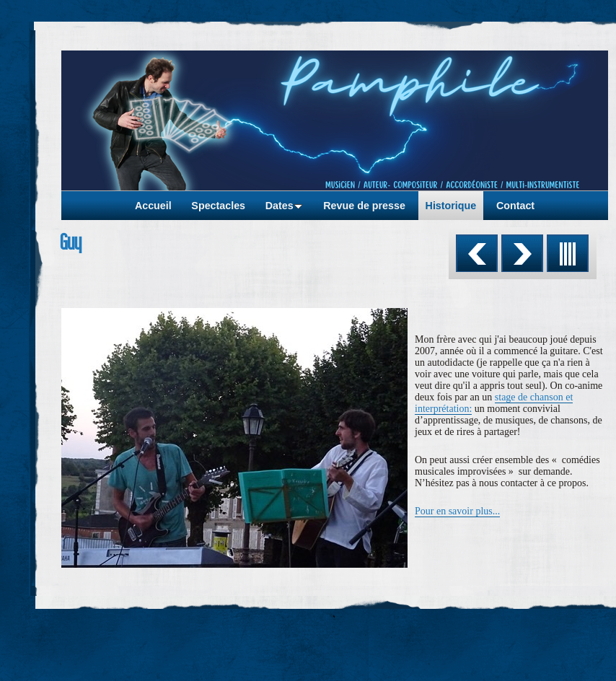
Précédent (477, 253)
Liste (568, 253)
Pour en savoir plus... (457, 511)
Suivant (522, 253)
